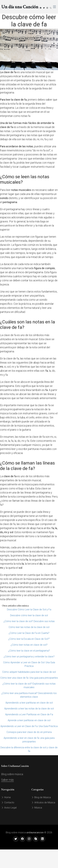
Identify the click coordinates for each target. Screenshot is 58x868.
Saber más (7, 780)
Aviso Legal (9, 808)
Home (6, 797)
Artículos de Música (43, 802)
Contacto (8, 802)
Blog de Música (41, 797)
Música (37, 808)
